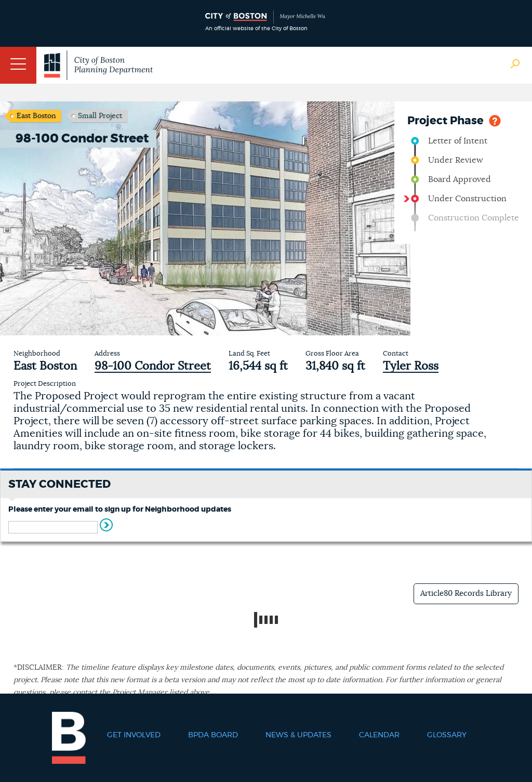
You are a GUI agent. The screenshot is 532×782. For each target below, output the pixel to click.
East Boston (36, 116)
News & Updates (298, 735)
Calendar (379, 735)
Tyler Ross (411, 366)
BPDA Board (213, 735)
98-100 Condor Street (153, 366)
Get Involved (134, 735)
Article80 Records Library (466, 594)
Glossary (447, 735)
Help (495, 120)
